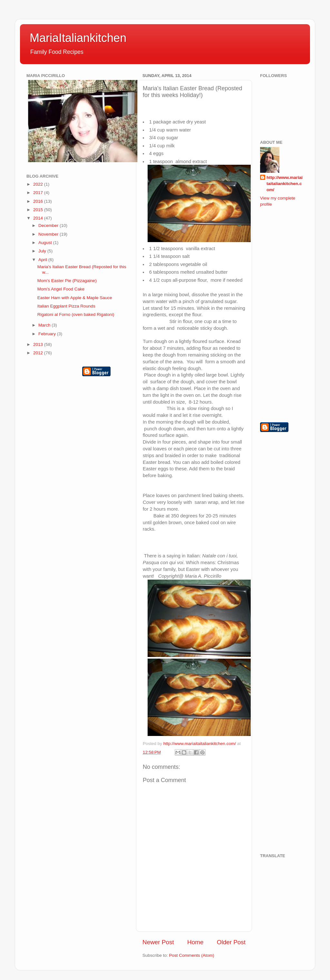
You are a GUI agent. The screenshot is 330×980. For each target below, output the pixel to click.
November (49, 234)
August (46, 243)
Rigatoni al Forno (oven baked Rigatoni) (76, 314)
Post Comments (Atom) (192, 955)
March (45, 325)
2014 (39, 218)
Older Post (231, 942)
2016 (39, 201)
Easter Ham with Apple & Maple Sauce (75, 298)
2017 (39, 193)
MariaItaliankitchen (78, 38)
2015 (39, 210)
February (48, 334)
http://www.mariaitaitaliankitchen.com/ (285, 184)
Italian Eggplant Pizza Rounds (66, 306)
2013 (39, 344)
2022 (39, 184)
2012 (39, 353)
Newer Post (158, 942)
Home (195, 942)
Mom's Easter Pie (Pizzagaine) (67, 281)
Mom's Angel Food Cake (61, 289)
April (43, 260)
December (49, 225)
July (43, 251)
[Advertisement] (286, 314)
